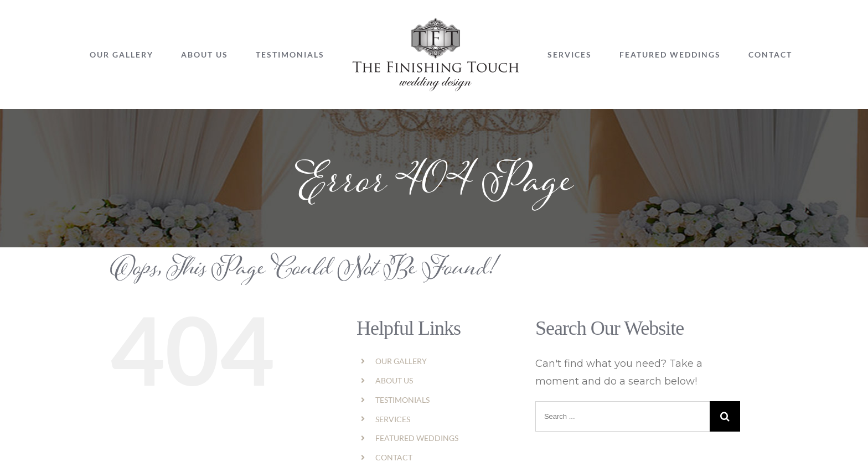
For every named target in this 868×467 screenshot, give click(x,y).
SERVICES (393, 419)
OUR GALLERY (401, 361)
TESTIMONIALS (402, 400)
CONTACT (394, 457)
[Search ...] (622, 416)
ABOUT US (394, 380)
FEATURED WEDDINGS (417, 438)
